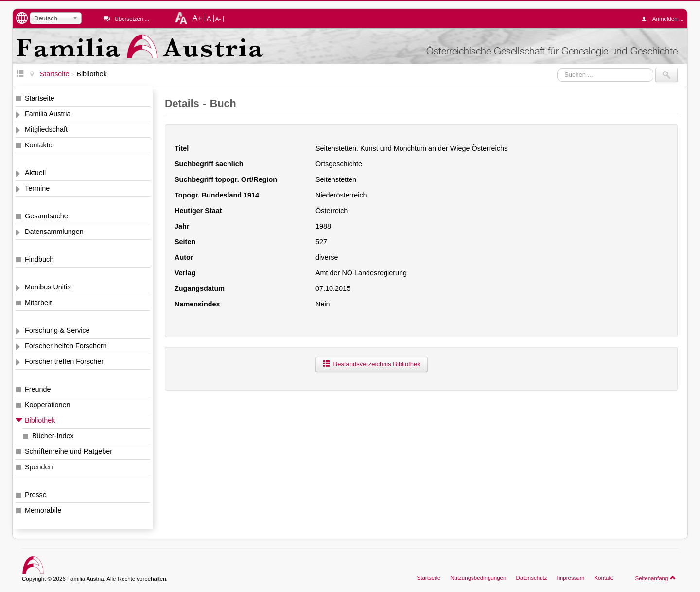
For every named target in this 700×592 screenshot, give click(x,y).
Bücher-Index (53, 436)
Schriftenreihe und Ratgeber (69, 451)
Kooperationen (48, 405)
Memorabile (43, 510)
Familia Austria (48, 114)
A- (218, 19)
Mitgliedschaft (46, 129)
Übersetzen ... (132, 19)
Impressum (570, 578)
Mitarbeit (38, 303)
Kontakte (39, 145)
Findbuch (39, 259)
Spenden (39, 467)
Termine (37, 188)
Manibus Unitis (48, 287)
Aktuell (35, 173)
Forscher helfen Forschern (66, 346)
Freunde (38, 389)
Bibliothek (40, 420)
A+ (197, 18)
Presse (36, 495)
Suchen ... (557, 68)
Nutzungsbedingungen (478, 578)
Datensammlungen (54, 232)
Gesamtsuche (46, 216)
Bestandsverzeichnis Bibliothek (372, 364)
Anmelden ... (665, 19)
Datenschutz (531, 578)
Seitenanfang (656, 578)
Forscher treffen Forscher (64, 361)
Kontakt (604, 578)
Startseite (40, 98)
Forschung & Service (57, 330)
